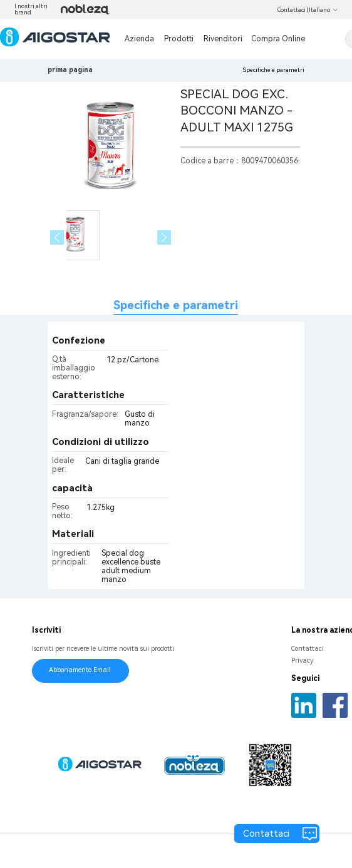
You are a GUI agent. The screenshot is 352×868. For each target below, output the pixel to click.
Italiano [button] (324, 10)
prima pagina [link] (70, 70)
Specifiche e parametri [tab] (176, 305)
